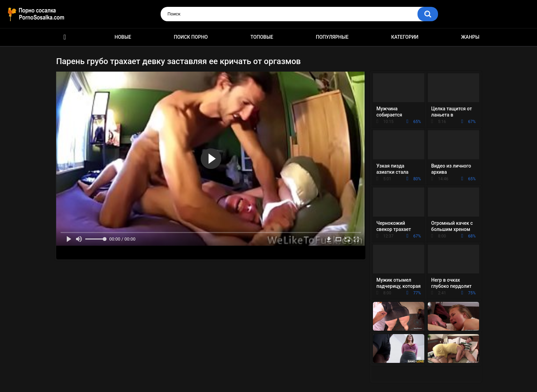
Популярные (332, 37)
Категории (405, 37)
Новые (123, 37)
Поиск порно (191, 37)
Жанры (470, 37)
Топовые (262, 37)
